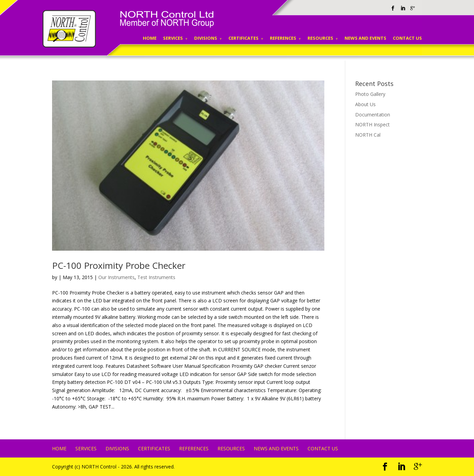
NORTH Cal (368, 135)
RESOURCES (320, 38)
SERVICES (173, 38)
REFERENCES (283, 38)
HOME (150, 38)
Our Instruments (116, 277)
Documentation (373, 115)
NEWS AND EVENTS (365, 38)
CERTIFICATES (244, 38)
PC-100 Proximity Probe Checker (119, 265)
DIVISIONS (206, 38)
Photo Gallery (370, 94)
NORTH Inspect (372, 124)
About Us (365, 104)
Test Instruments (156, 277)
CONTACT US (407, 38)
